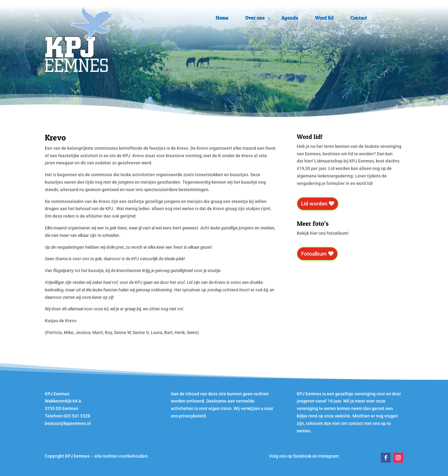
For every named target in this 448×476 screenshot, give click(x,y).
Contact (359, 18)
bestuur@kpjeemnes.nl (68, 423)
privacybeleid (192, 416)
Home (222, 18)
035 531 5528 (77, 416)
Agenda (290, 18)
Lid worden (314, 204)
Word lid (324, 18)
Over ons (255, 18)
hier (308, 161)
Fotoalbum (314, 254)
